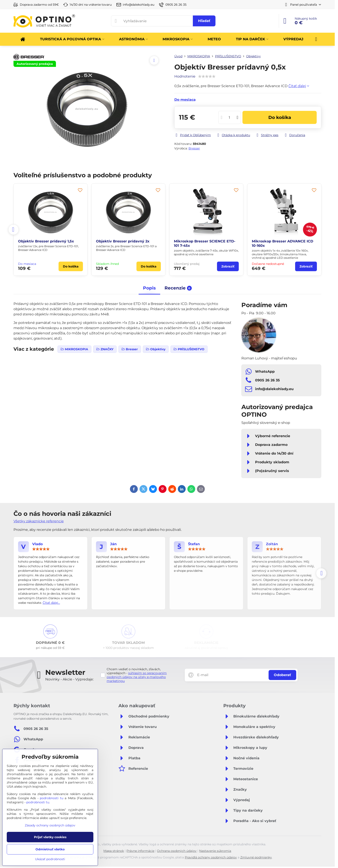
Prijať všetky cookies (50, 837)
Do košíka (280, 117)
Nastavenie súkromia (215, 851)
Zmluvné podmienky (256, 857)
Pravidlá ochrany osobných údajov (211, 857)
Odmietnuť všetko (50, 849)
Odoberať (282, 675)
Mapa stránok (114, 851)
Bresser (194, 148)
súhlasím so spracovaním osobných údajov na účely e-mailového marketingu (137, 677)
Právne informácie (140, 851)
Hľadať (204, 21)
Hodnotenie (185, 76)
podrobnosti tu (52, 798)
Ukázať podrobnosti (50, 859)
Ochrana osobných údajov (177, 851)
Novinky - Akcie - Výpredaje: (69, 679)
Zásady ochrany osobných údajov (50, 825)
